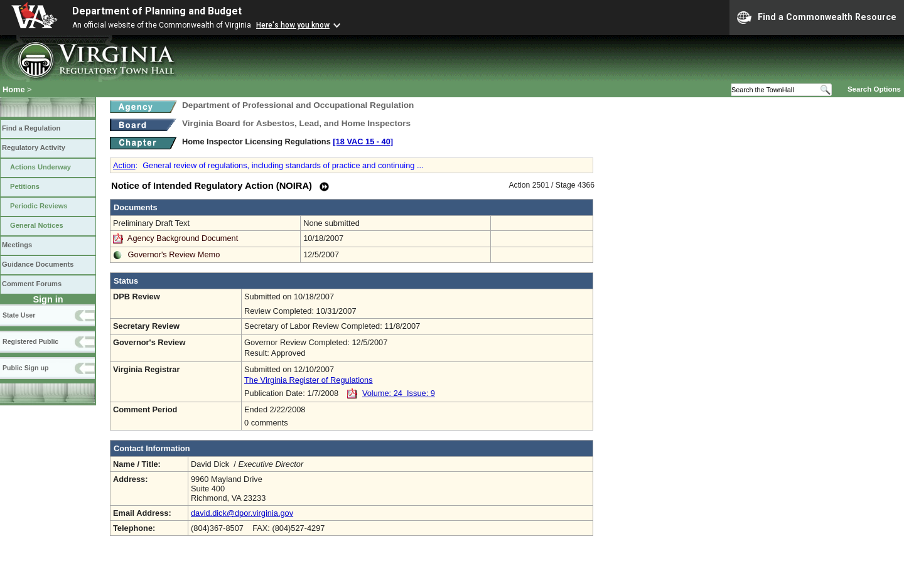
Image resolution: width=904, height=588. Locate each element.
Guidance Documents (38, 264)
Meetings (17, 245)
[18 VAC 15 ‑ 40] (363, 142)
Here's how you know (293, 25)
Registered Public (30, 341)
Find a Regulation (31, 128)
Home (14, 89)
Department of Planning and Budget (157, 11)
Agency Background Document (183, 238)
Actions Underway (40, 167)
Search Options (874, 89)
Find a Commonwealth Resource (817, 18)
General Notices (37, 225)
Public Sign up (25, 368)
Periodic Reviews (39, 206)
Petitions (25, 186)
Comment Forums (32, 284)
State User (19, 315)
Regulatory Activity (34, 147)
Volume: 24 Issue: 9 (399, 393)
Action (124, 165)
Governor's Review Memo (174, 254)
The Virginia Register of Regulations (309, 380)
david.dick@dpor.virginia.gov (242, 513)
